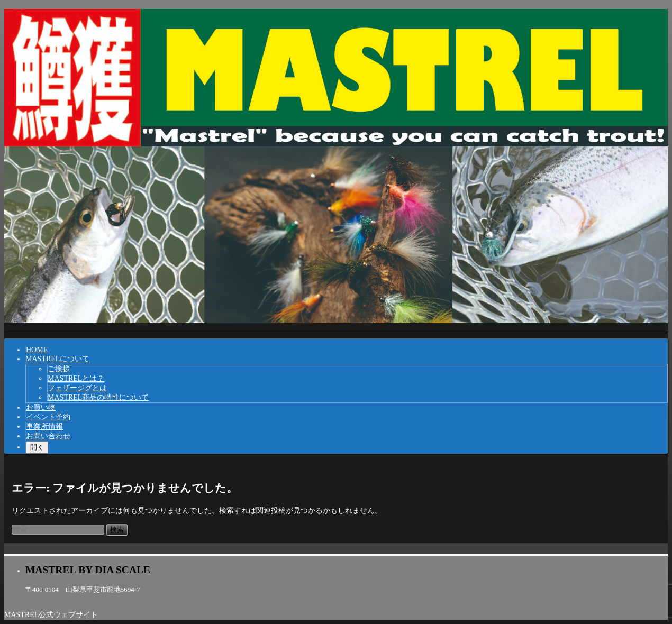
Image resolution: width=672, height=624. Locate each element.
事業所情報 (44, 426)
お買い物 (41, 407)
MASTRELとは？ (76, 378)
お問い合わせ (48, 436)
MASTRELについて (57, 359)
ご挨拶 (59, 369)
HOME (37, 350)
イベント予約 (48, 417)
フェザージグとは (77, 388)
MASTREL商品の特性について (98, 397)
